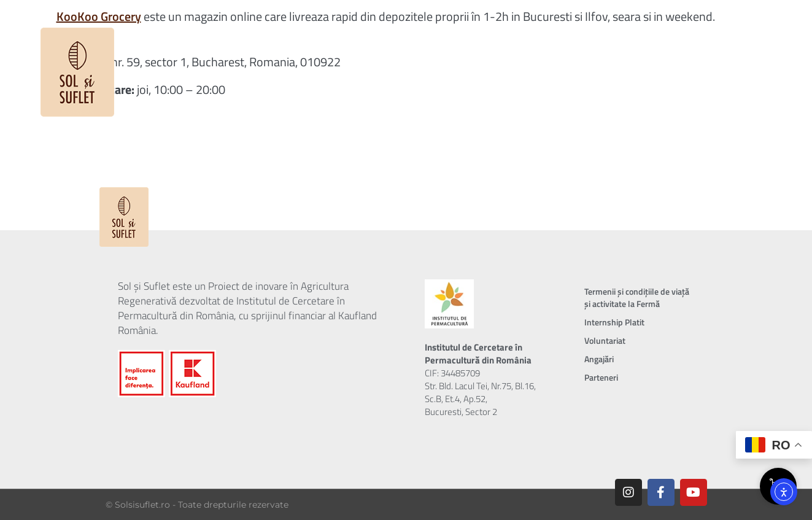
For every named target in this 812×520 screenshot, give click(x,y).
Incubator (539, 28)
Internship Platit (614, 322)
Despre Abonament (381, 28)
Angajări (599, 359)
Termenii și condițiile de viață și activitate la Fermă (637, 297)
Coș (748, 28)
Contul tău (687, 28)
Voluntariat (605, 340)
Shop (471, 28)
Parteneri (601, 377)
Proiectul (273, 28)
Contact (615, 28)
